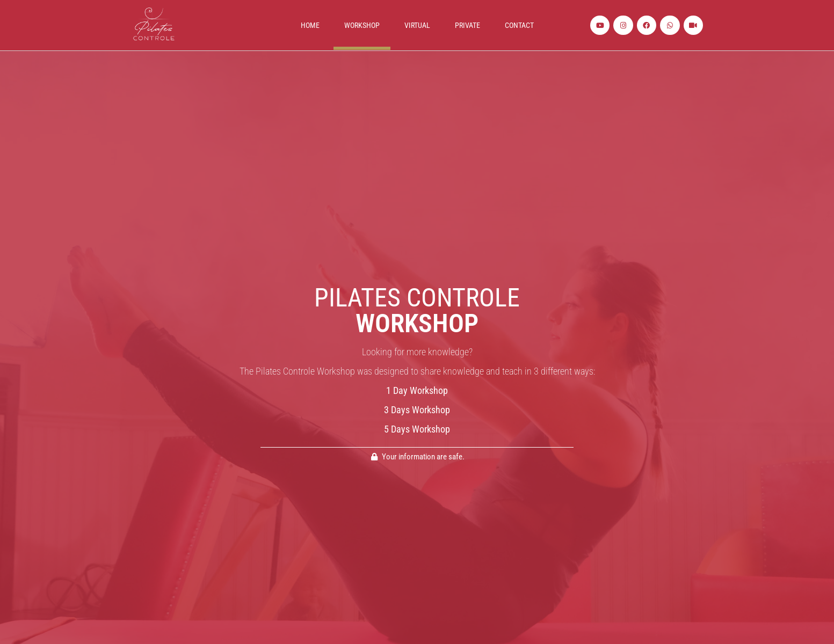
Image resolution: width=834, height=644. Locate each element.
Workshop (362, 25)
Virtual (417, 25)
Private (467, 25)
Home (310, 25)
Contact (519, 25)
